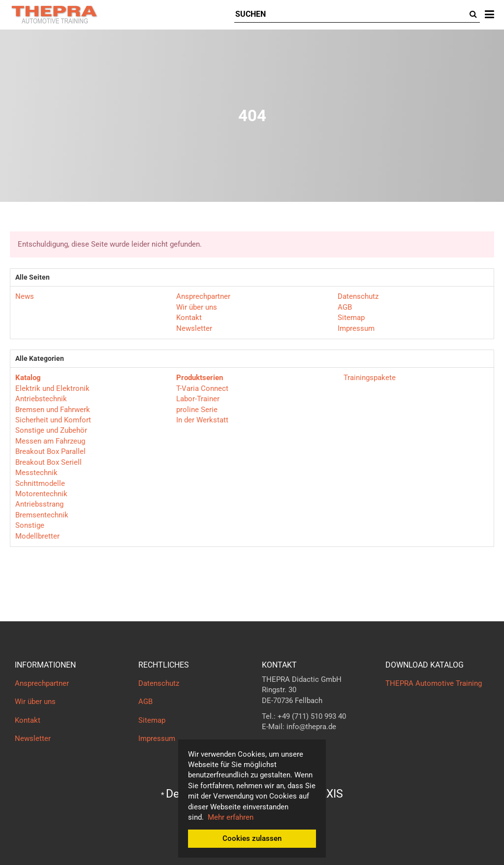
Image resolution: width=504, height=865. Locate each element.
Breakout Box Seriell (48, 462)
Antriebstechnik (41, 399)
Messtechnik (36, 473)
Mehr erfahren (231, 817)
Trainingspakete (369, 378)
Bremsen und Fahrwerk (53, 410)
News (25, 296)
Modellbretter (37, 536)
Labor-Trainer (198, 399)
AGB (345, 307)
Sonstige (30, 525)
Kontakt (189, 318)
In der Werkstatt (202, 420)
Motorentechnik (41, 494)
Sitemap (351, 318)
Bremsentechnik (42, 515)
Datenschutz (358, 296)
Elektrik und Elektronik (52, 388)
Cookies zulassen (252, 838)
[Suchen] (351, 15)
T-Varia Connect (202, 388)
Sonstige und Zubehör (51, 430)
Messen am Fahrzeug (50, 441)
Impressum (356, 328)
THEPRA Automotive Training (434, 683)
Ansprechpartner (203, 296)
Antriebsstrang (39, 504)
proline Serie (197, 410)
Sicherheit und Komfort (53, 420)
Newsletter (194, 328)
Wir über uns (197, 307)
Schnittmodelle (40, 483)
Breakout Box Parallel (50, 451)
